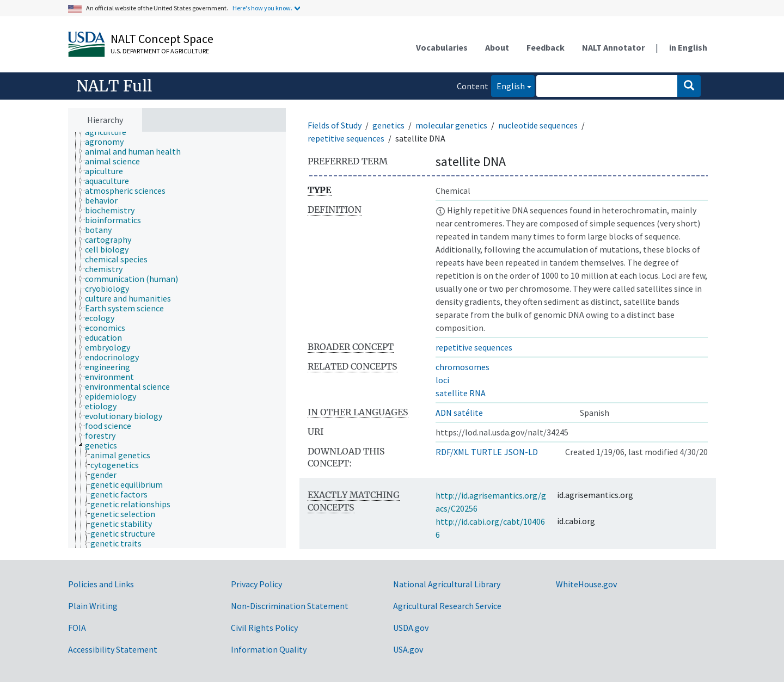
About (497, 47)
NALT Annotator (613, 47)
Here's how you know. (262, 8)
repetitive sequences (346, 138)
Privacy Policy (256, 584)
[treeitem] (110, 132)
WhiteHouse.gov (586, 584)
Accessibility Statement (113, 649)
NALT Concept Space (162, 39)
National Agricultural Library (447, 584)
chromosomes (463, 367)
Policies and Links (101, 584)
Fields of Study (335, 125)
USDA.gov (411, 628)
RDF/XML (452, 452)
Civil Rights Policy (264, 628)
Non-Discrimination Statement (290, 606)
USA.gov (408, 649)
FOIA (77, 628)
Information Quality (269, 649)
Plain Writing (93, 606)
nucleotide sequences (538, 125)
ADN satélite (459, 413)
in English (688, 47)
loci (442, 380)
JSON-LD (521, 452)
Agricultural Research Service (447, 606)
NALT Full (114, 86)
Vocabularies (442, 47)
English (508, 85)
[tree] (177, 340)
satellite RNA (461, 393)
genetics (388, 125)
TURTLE (486, 452)
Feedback (546, 47)
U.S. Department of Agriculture (160, 51)
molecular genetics (451, 125)
